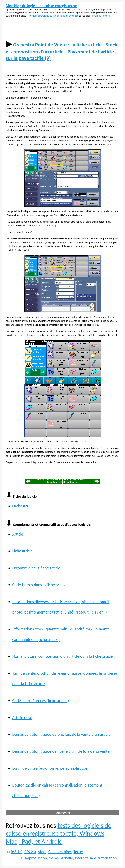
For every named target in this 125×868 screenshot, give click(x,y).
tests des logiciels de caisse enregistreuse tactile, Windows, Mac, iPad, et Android (59, 833)
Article (18, 534)
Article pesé (22, 718)
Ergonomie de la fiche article (36, 568)
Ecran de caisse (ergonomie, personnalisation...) (52, 768)
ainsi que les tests (101, 16)
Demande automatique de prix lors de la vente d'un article (61, 734)
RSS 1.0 (17, 852)
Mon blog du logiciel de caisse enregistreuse (41, 6)
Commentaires (60, 852)
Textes (79, 852)
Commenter (63, 813)
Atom (42, 852)
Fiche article (22, 551)
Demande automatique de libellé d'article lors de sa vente (61, 751)
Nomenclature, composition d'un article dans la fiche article (62, 656)
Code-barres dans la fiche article (39, 585)
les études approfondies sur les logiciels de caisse (53, 16)
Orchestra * (22, 506)
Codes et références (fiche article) (41, 701)
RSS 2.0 (30, 852)
